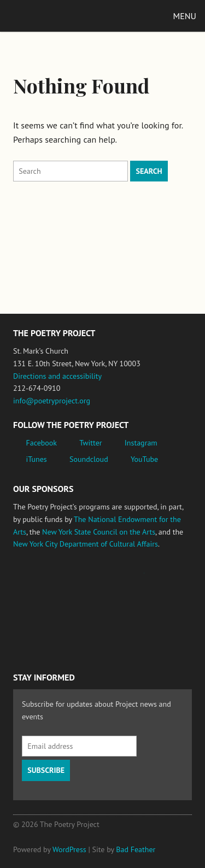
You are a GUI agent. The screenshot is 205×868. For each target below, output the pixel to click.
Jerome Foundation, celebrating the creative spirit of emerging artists (114, 578)
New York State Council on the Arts (99, 532)
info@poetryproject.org (52, 401)
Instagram (141, 443)
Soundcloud (89, 459)
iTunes (37, 459)
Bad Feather (136, 849)
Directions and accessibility (57, 376)
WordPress (69, 849)
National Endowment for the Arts (43, 578)
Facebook (42, 443)
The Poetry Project (60, 16)
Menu (185, 16)
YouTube (144, 459)
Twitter (90, 443)
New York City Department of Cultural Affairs (86, 544)
